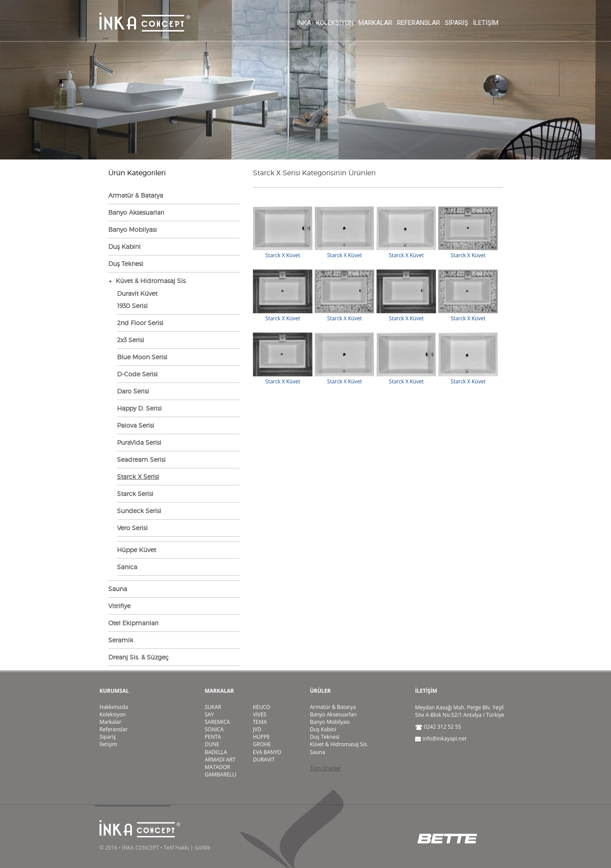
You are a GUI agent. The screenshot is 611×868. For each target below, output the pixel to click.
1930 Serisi (132, 306)
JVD (257, 729)
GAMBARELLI (220, 774)
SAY (209, 714)
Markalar (375, 23)
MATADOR (217, 767)
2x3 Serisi (131, 340)
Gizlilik (202, 848)
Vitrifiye (119, 606)
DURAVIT (264, 760)
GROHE (262, 744)
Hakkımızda (114, 707)
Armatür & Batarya (136, 195)
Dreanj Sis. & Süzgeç (139, 657)
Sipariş (456, 23)
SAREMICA (217, 722)
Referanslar (419, 23)
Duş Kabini (124, 246)
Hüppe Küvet (137, 550)
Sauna (118, 589)
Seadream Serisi (141, 459)
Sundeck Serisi (139, 511)
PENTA (213, 737)
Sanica (127, 567)
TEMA (260, 722)
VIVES (260, 714)
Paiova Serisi (136, 425)
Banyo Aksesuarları (136, 212)
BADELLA (216, 752)
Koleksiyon (335, 23)
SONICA (214, 729)
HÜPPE (261, 737)
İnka (304, 23)
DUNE (212, 744)
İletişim (486, 23)
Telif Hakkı (176, 848)
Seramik (121, 640)
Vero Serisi (132, 528)
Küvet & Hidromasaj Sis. (339, 744)
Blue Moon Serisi (142, 357)
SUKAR (213, 707)
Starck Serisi (135, 494)
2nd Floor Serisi (140, 323)
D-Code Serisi (137, 374)
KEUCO (262, 707)
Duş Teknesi (126, 264)
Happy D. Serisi (139, 408)
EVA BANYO (267, 752)
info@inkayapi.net (444, 739)
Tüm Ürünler (325, 768)
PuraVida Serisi (139, 442)
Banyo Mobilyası (133, 229)
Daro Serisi (133, 391)
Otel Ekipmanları (133, 623)
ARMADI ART (220, 760)
